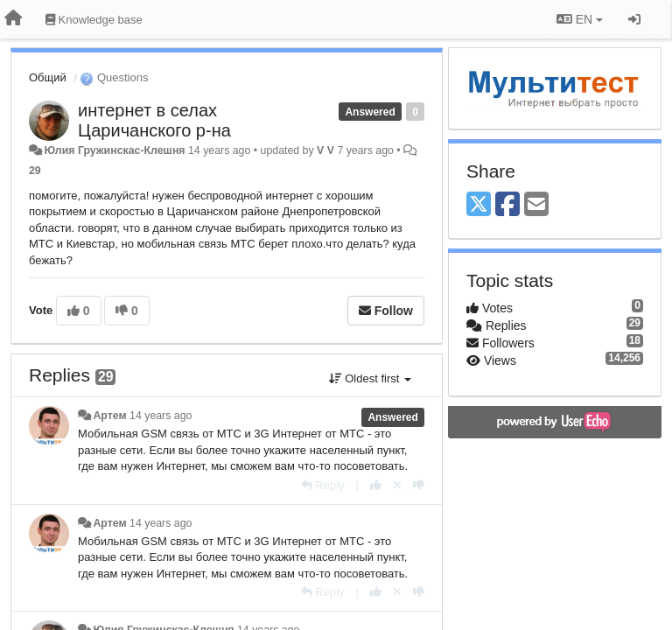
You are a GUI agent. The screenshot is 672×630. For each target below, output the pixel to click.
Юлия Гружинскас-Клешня (114, 150)
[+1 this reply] (376, 485)
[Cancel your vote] (397, 485)
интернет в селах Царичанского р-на (154, 120)
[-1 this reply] (419, 485)
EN (580, 19)
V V (325, 150)
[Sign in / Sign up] (634, 19)
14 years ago (161, 416)
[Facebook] (507, 205)
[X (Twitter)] (479, 205)
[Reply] (323, 485)
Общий (48, 77)
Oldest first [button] (370, 378)
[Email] (536, 205)
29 (35, 171)
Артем (109, 416)
